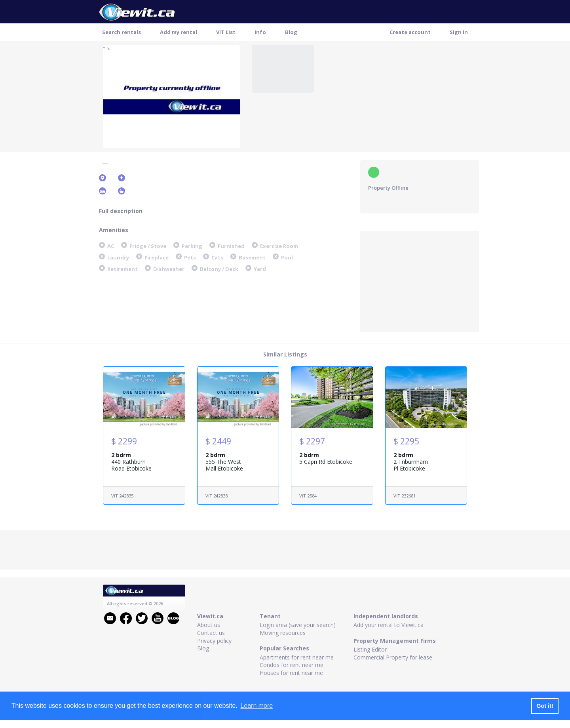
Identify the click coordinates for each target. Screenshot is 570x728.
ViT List (226, 32)
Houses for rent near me (291, 673)
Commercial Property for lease (393, 657)
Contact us (211, 633)
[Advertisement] (420, 281)
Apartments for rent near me (297, 657)
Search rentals (122, 32)
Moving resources (283, 633)
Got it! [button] (545, 706)
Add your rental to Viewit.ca (389, 625)
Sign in (459, 32)
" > (106, 49)
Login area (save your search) (298, 625)
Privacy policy (214, 641)
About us (209, 625)
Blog (291, 32)
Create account (410, 32)
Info (260, 32)
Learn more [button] (256, 706)
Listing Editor (370, 649)
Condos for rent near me (292, 665)
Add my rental (179, 32)
